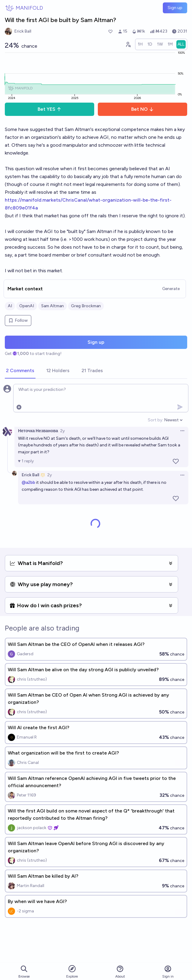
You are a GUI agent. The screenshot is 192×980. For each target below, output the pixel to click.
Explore (72, 971)
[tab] (20, 371)
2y (62, 431)
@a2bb (28, 482)
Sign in (168, 972)
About (120, 972)
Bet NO (142, 109)
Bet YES (50, 109)
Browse (24, 972)
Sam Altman (53, 306)
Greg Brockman (86, 306)
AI (10, 306)
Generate (171, 289)
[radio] (140, 44)
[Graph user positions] (128, 44)
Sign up (175, 8)
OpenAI (27, 306)
